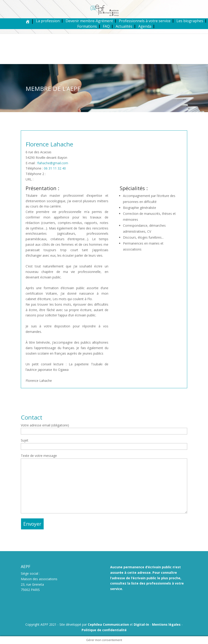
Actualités (124, 26)
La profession (48, 21)
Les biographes (190, 21)
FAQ (106, 26)
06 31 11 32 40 (55, 168)
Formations (87, 26)
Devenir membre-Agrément (89, 21)
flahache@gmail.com (53, 163)
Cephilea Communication (108, 624)
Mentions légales (166, 624)
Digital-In (141, 624)
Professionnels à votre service (145, 21)
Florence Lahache (49, 144)
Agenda (145, 26)
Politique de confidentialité (104, 630)
